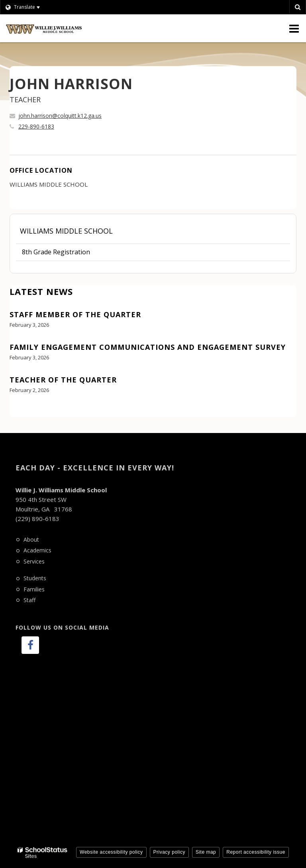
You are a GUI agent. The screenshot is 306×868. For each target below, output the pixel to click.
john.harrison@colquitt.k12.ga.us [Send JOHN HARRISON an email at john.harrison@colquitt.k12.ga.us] (60, 116)
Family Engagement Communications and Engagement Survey (148, 347)
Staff (29, 600)
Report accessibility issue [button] (256, 852)
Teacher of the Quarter (63, 380)
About (31, 539)
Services (34, 561)
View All (21, 412)
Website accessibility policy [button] (111, 852)
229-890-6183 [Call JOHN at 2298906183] (36, 126)
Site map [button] (206, 852)
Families (34, 589)
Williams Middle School (66, 231)
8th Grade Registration (56, 252)
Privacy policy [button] (169, 852)
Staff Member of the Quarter (75, 314)
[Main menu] (294, 28)
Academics (37, 550)
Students (35, 578)
